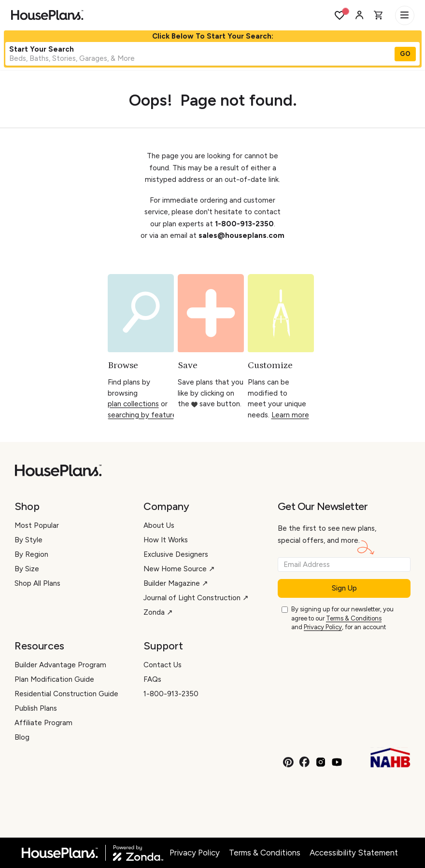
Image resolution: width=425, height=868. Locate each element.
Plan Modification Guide (54, 679)
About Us (159, 525)
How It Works (166, 540)
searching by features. (145, 415)
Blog (22, 737)
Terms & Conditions (354, 618)
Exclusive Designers (176, 554)
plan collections (133, 404)
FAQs (152, 679)
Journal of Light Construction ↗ (196, 598)
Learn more (290, 415)
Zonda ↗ (158, 612)
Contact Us (163, 665)
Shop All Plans (37, 583)
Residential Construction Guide (66, 694)
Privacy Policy (323, 627)
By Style (28, 540)
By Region (31, 554)
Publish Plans (36, 708)
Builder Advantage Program (60, 665)
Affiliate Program (43, 723)
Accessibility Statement (354, 853)
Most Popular (37, 525)
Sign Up (344, 588)
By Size (27, 569)
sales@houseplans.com (241, 235)
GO (405, 54)
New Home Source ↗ (179, 569)
